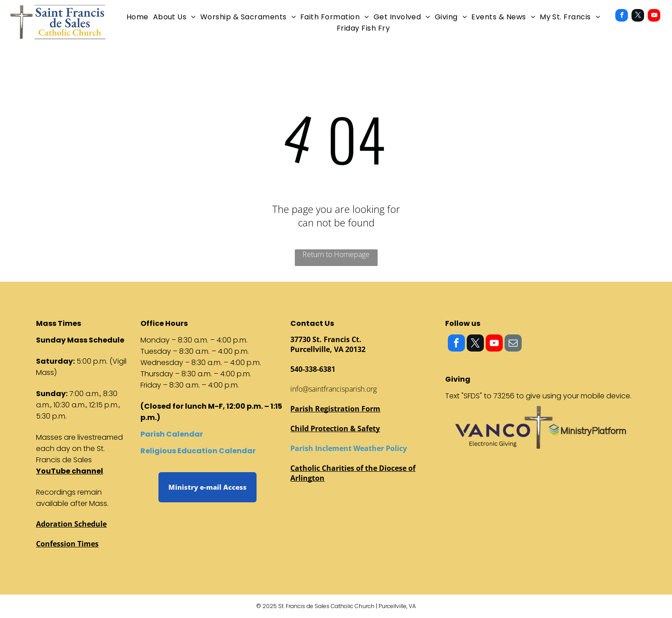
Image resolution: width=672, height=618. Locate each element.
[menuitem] (138, 17)
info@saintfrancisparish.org (334, 389)
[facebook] (622, 16)
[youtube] (654, 16)
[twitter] (638, 16)
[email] (513, 344)
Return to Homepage (336, 254)
